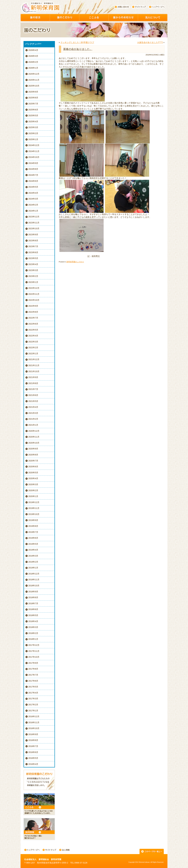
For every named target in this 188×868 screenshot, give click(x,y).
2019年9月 (33, 520)
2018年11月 (34, 580)
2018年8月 (33, 597)
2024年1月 (33, 211)
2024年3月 (33, 199)
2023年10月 (34, 229)
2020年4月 (33, 478)
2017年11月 (34, 651)
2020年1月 (33, 496)
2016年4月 (33, 764)
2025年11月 (34, 80)
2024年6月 (33, 181)
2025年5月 (33, 115)
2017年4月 (33, 693)
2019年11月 (34, 508)
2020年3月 (33, 484)
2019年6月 (33, 538)
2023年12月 (34, 217)
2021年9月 (33, 377)
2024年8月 (33, 169)
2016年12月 (34, 716)
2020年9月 (33, 449)
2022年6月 (33, 324)
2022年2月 (33, 348)
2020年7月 (33, 461)
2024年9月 (33, 163)
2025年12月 (34, 74)
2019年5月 (33, 544)
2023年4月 (33, 264)
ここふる (94, 18)
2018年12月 (34, 574)
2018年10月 (34, 586)
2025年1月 (33, 139)
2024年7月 (33, 175)
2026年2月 (33, 62)
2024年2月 (33, 205)
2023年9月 (33, 235)
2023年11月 (34, 223)
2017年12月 (34, 645)
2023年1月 (33, 282)
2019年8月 (33, 526)
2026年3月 (33, 56)
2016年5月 (33, 758)
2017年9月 (33, 663)
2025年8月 (33, 98)
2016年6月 (33, 752)
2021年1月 (33, 425)
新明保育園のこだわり (75, 262)
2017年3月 (33, 699)
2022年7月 (33, 318)
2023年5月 (33, 258)
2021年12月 (34, 359)
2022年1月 (33, 354)
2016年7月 (33, 746)
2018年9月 (33, 592)
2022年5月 (33, 330)
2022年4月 (33, 336)
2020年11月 (34, 437)
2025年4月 (33, 122)
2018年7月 (33, 603)
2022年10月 (34, 300)
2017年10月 (34, 657)
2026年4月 (33, 50)
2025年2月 (33, 133)
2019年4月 (33, 550)
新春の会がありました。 (78, 49)
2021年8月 (33, 383)
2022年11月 (34, 294)
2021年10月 (34, 371)
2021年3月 (33, 413)
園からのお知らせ (123, 18)
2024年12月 (34, 145)
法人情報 (64, 850)
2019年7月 (33, 532)
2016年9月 (33, 734)
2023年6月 (33, 252)
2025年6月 (33, 110)
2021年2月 (33, 419)
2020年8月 (33, 455)
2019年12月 (34, 502)
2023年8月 (33, 241)
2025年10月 (34, 86)
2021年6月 (33, 395)
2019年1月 (33, 568)
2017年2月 (33, 705)
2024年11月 (34, 151)
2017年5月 (33, 687)
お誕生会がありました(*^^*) (150, 42)
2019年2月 (33, 562)
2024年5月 (33, 187)
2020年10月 (34, 443)
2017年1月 (33, 711)
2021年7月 (33, 389)
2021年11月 (34, 365)
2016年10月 (34, 728)
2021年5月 (33, 401)
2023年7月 (33, 246)
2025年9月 (33, 92)
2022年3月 (33, 342)
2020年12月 (34, 431)
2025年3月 (33, 127)
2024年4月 (33, 193)
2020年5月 (33, 473)
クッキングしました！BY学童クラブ (77, 42)
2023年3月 (33, 270)
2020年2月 (33, 490)
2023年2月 (33, 276)
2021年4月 (33, 407)
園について (153, 18)
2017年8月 (33, 669)
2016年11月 (34, 722)
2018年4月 (33, 621)
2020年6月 (33, 467)
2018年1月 (33, 639)
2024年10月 (34, 157)
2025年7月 (33, 104)
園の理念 (35, 18)
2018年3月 (33, 627)
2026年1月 (33, 68)
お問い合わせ (122, 7)
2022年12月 (34, 288)
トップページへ (157, 7)
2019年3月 (33, 556)
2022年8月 (33, 312)
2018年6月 (33, 609)
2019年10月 (34, 514)
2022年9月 (33, 306)
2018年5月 (33, 615)
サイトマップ (139, 7)
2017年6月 (33, 681)
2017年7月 (33, 675)
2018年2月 (33, 633)
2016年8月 (33, 740)
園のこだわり (65, 18)
